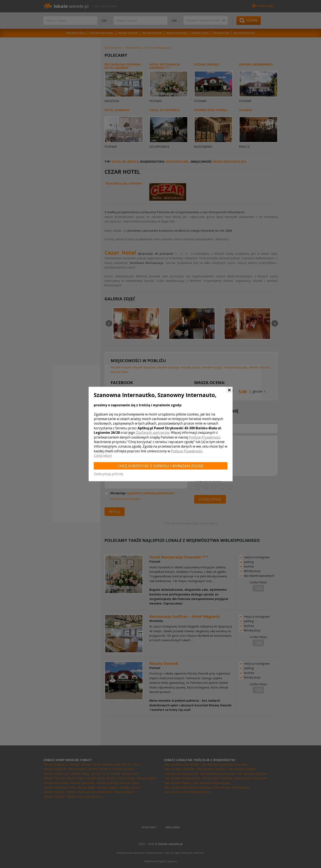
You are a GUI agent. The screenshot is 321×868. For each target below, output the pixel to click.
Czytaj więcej (103, 456)
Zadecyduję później (108, 474)
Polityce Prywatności (205, 437)
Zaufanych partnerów (153, 433)
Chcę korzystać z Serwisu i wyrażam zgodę (161, 466)
